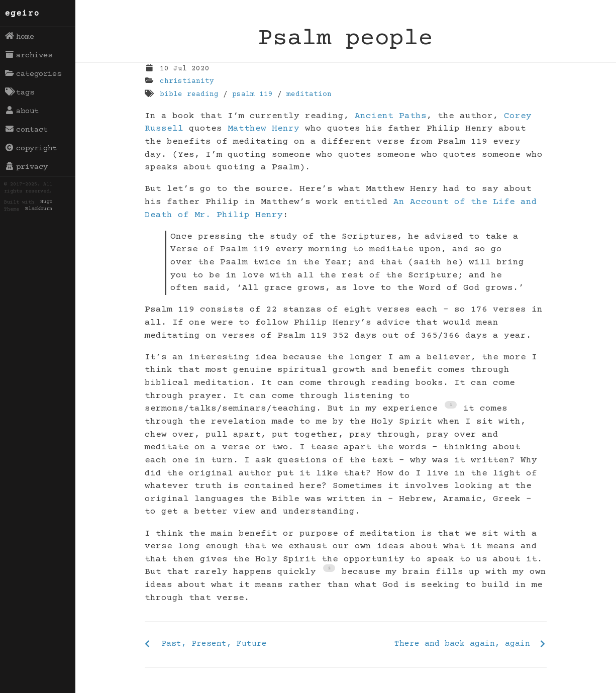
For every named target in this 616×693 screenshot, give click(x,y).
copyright (31, 148)
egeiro (23, 14)
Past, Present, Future (214, 644)
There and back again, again (462, 644)
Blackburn (39, 210)
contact (27, 130)
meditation (309, 94)
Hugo (46, 203)
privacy (27, 167)
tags (20, 92)
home (20, 37)
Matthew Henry (264, 129)
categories (33, 74)
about (22, 111)
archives (29, 55)
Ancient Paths (391, 116)
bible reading (189, 94)
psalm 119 (252, 94)
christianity (187, 81)
